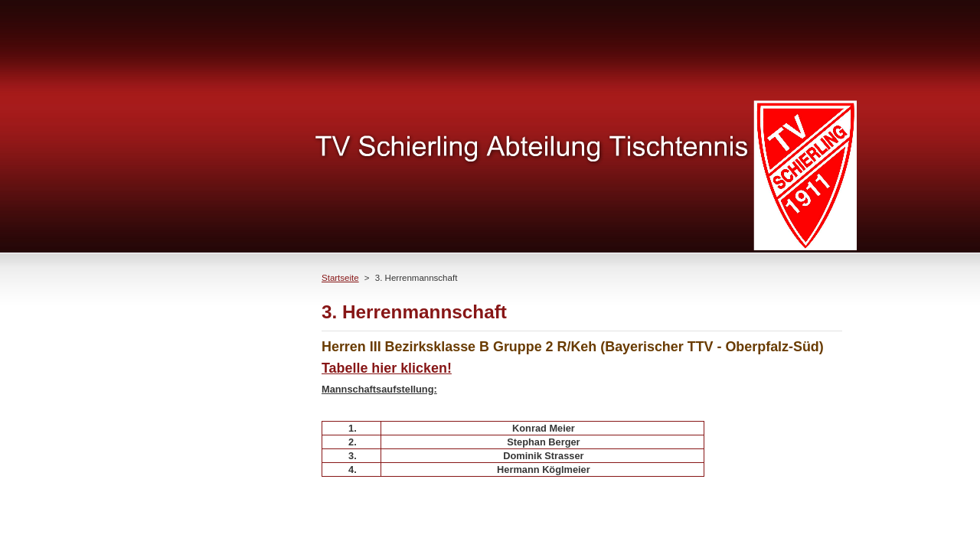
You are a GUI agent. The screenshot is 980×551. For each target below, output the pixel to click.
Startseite (340, 278)
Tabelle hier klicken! (387, 368)
